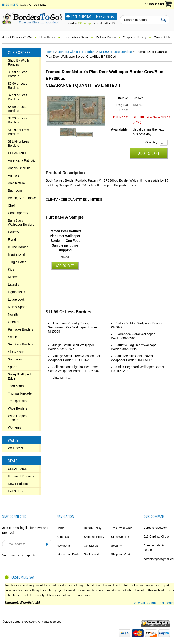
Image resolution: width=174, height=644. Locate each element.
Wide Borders (18, 408)
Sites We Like (120, 537)
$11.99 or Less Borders (18, 143)
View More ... (62, 378)
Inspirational (17, 254)
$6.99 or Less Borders (18, 86)
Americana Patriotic (22, 160)
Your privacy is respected (20, 555)
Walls (13, 440)
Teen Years (16, 386)
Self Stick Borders (21, 344)
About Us (63, 537)
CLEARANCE (18, 153)
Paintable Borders (21, 329)
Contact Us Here (33, 5)
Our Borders (19, 52)
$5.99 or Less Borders (18, 74)
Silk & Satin (16, 352)
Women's (14, 427)
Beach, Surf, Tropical (23, 198)
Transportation (18, 401)
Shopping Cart (120, 554)
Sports (12, 367)
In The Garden (18, 247)
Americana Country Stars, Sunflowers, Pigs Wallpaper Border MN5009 (73, 327)
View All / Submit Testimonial (154, 603)
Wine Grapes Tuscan (17, 418)
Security (116, 546)
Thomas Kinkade (20, 393)
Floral (12, 239)
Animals (14, 175)
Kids (11, 269)
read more (85, 595)
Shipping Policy (135, 37)
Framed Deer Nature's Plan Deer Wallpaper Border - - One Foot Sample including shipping (65, 241)
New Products (18, 484)
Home (50, 52)
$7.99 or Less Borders (18, 97)
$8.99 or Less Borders (18, 109)
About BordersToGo (17, 37)
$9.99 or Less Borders (18, 120)
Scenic (13, 337)
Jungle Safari (17, 262)
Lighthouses (17, 292)
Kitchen (13, 277)
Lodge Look (16, 299)
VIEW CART (155, 4)
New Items (47, 37)
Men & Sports (18, 307)
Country (13, 232)
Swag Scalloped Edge (19, 376)
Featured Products (21, 476)
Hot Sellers (16, 491)
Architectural (17, 183)
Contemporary (18, 213)
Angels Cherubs (19, 168)
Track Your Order (122, 528)
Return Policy (106, 37)
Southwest (15, 359)
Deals (13, 461)
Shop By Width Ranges (18, 62)
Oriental (13, 322)
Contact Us (162, 37)
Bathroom (15, 190)
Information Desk (76, 37)
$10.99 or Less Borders (18, 132)
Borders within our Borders (77, 52)
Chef (11, 205)
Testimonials (92, 554)
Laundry (14, 284)
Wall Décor (16, 448)
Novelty (13, 314)
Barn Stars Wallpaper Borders (21, 222)
